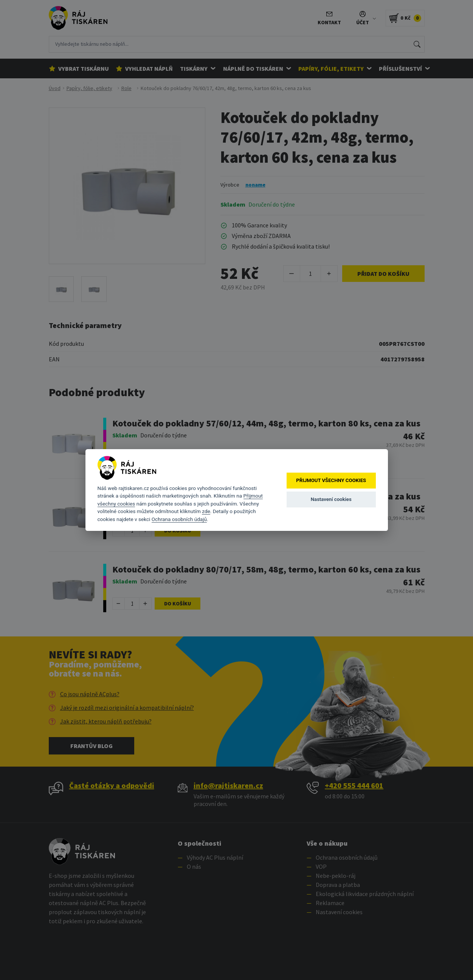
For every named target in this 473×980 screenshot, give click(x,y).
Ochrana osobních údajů (179, 519)
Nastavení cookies (331, 499)
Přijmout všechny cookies (331, 480)
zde (206, 511)
